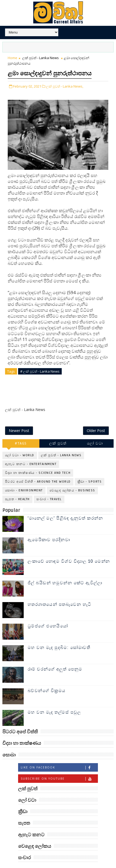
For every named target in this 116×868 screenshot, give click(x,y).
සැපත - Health (17, 488)
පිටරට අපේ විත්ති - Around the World (38, 470)
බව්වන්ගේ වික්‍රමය (47, 679)
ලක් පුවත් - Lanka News (41, 58)
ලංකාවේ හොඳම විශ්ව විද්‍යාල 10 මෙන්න (69, 550)
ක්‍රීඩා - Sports (90, 470)
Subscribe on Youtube (59, 767)
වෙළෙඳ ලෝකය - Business (72, 479)
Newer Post (19, 419)
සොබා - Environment (24, 479)
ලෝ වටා (95, 432)
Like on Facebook (59, 756)
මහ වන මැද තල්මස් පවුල (54, 701)
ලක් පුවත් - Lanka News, (65, 86)
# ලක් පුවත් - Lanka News (40, 371)
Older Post (96, 419)
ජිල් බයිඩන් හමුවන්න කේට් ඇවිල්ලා (65, 571)
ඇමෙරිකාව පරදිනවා (49, 528)
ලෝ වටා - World (20, 444)
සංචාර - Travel (49, 488)
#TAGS (21, 432)
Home (13, 58)
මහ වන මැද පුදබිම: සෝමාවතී (59, 636)
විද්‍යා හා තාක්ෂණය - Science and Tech (38, 461)
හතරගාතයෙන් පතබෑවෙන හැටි (60, 593)
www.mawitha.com (82, 865)
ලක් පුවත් (58, 432)
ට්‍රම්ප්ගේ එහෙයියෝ (48, 614)
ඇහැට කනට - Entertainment (31, 452)
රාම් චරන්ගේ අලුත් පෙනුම (55, 657)
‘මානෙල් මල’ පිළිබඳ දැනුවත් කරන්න (65, 507)
